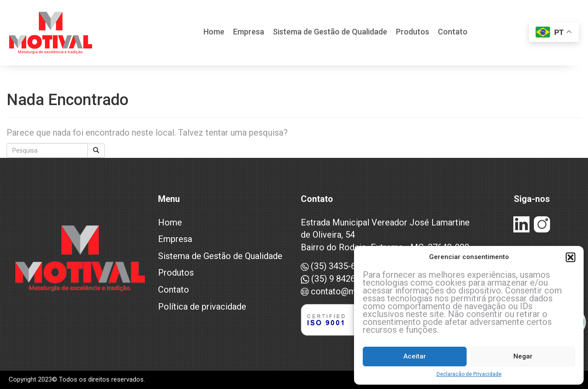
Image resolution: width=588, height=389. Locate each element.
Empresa (249, 32)
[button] (571, 257)
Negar (523, 356)
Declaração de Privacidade (469, 374)
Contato (453, 32)
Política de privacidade (202, 307)
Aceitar (415, 356)
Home (214, 32)
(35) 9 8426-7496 (339, 279)
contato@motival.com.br (354, 291)
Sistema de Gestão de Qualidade (330, 32)
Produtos (413, 32)
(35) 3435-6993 (335, 266)
